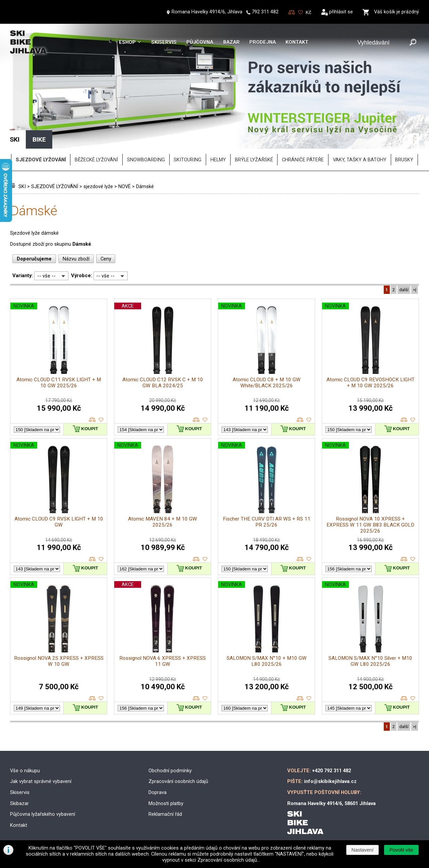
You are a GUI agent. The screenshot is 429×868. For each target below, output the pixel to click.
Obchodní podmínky (170, 771)
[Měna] (309, 12)
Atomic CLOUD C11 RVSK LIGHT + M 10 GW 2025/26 (59, 383)
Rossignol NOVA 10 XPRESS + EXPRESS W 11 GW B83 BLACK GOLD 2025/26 (370, 525)
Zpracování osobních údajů (178, 781)
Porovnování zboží (292, 13)
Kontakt (297, 42)
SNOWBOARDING (146, 160)
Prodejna (263, 42)
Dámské (145, 186)
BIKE (39, 139)
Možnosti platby (166, 803)
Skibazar (19, 803)
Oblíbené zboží (300, 13)
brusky (404, 160)
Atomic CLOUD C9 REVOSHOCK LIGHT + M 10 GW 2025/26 (371, 383)
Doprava (158, 792)
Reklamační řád (165, 814)
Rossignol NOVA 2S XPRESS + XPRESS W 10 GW (59, 661)
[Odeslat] (413, 43)
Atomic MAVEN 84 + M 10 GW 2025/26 (163, 522)
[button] (401, 850)
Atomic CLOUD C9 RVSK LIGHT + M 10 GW (59, 522)
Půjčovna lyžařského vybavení (43, 814)
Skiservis (164, 42)
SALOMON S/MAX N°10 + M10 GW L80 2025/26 (267, 661)
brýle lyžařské (254, 160)
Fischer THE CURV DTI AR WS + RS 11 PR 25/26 (267, 522)
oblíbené (101, 420)
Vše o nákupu (25, 771)
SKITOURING (188, 160)
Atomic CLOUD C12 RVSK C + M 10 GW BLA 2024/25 (163, 383)
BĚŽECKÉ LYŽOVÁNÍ (96, 160)
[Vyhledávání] (382, 43)
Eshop (127, 42)
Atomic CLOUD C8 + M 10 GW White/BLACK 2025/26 (267, 383)
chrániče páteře (303, 160)
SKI (22, 186)
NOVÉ (125, 186)
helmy (218, 160)
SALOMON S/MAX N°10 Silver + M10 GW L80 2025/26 (370, 661)
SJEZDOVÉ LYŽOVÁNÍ (55, 186)
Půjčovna (200, 42)
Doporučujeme (34, 259)
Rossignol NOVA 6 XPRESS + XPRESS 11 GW (163, 661)
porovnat (92, 420)
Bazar (231, 42)
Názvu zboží (76, 259)
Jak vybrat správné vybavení (41, 781)
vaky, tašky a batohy (360, 160)
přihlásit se (341, 12)
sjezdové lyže (98, 186)
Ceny (106, 259)
